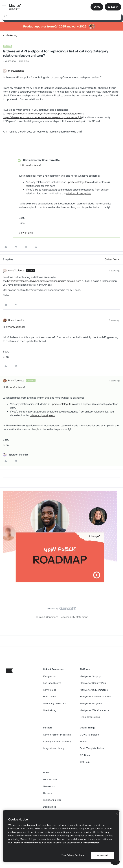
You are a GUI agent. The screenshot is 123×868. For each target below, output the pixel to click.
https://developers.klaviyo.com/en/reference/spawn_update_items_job (42, 117)
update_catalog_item (78, 182)
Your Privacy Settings (73, 855)
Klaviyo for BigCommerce (94, 690)
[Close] (117, 814)
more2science (16, 71)
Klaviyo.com (50, 676)
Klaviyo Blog (50, 690)
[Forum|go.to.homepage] (15, 7)
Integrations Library (54, 748)
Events (84, 742)
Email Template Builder (92, 748)
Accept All (103, 855)
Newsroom (49, 786)
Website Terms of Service (27, 843)
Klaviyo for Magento (91, 703)
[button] (4, 7)
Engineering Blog (52, 800)
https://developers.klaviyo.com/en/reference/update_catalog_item (43, 114)
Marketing (11, 35)
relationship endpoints (79, 193)
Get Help (85, 762)
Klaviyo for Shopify (90, 676)
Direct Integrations (90, 717)
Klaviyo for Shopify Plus (93, 683)
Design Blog (50, 807)
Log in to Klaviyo (52, 683)
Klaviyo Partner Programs (57, 735)
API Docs (85, 755)
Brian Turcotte (16, 320)
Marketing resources (54, 703)
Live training (50, 710)
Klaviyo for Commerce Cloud (96, 697)
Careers (48, 793)
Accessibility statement (74, 617)
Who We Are (50, 780)
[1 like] (16, 455)
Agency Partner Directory (57, 742)
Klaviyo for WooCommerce (95, 710)
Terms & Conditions (47, 617)
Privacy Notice (91, 843)
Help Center (50, 697)
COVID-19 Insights (90, 735)
